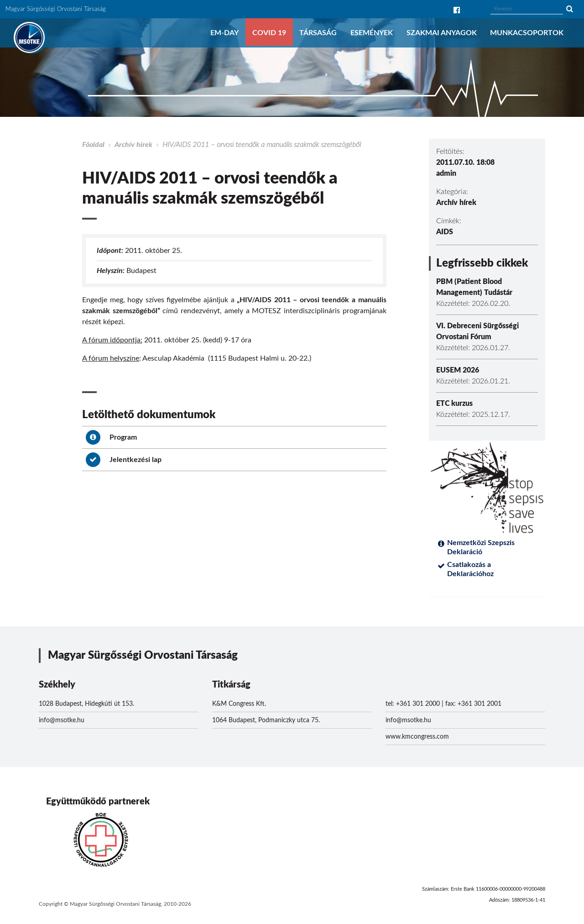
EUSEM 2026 (458, 370)
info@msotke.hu (62, 720)
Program (111, 437)
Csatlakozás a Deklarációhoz (470, 569)
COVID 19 (269, 33)
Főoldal (93, 145)
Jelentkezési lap (124, 460)
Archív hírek (133, 145)
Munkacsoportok (527, 33)
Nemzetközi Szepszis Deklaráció (481, 547)
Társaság (318, 33)
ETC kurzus (454, 404)
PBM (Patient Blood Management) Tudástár (474, 287)
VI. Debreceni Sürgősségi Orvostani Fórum (477, 331)
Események (372, 33)
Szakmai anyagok (442, 33)
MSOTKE (29, 37)
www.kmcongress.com (417, 737)
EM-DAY (224, 33)
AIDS (445, 232)
